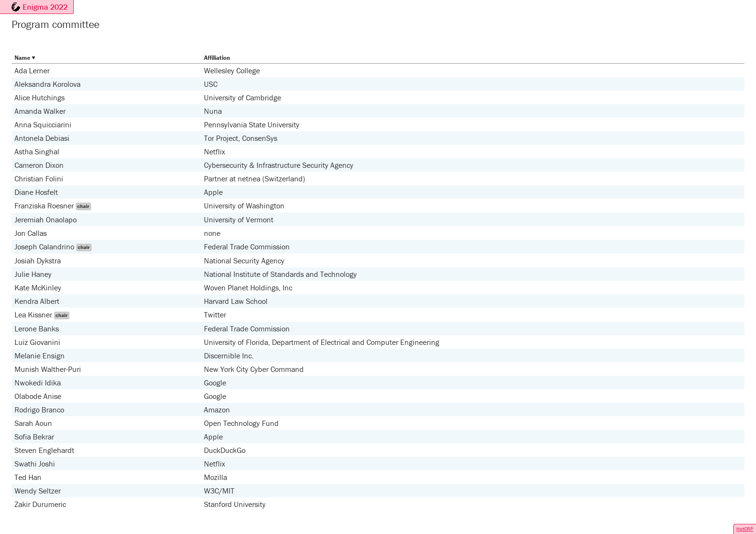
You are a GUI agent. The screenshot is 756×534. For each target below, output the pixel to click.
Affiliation (217, 58)
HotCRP (745, 529)
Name (22, 58)
